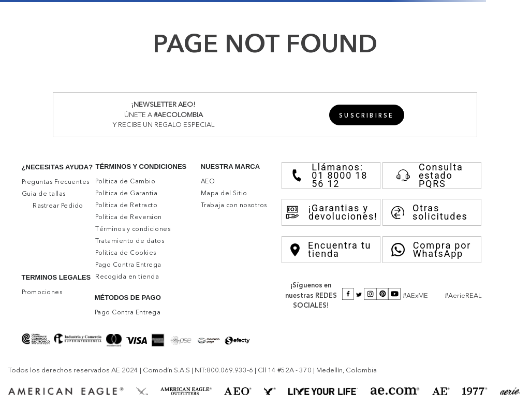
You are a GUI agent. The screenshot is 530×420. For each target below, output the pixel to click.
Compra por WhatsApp (431, 250)
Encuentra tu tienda (331, 250)
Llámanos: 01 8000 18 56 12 (329, 176)
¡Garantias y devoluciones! (331, 212)
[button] (367, 115)
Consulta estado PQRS (427, 176)
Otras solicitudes (430, 212)
